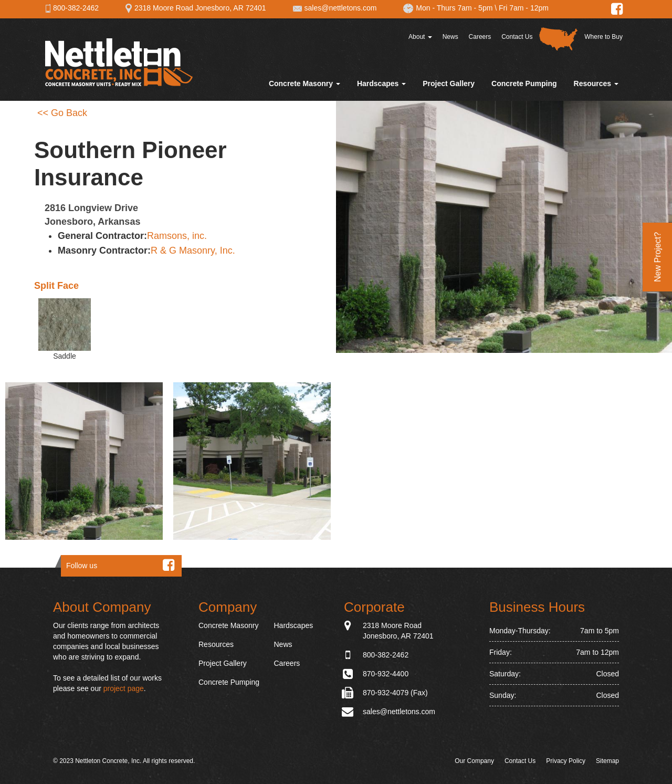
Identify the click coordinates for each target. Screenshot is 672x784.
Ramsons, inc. (177, 236)
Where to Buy (603, 37)
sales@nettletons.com (335, 8)
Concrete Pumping (524, 83)
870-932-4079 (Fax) (395, 693)
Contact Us (517, 37)
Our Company (474, 761)
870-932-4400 (386, 674)
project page (124, 688)
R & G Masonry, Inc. (193, 250)
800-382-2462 (72, 8)
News (450, 37)
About (420, 37)
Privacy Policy (566, 761)
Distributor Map (558, 39)
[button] (84, 461)
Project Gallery (449, 83)
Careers (480, 37)
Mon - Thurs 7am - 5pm (448, 8)
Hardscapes (381, 83)
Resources (596, 83)
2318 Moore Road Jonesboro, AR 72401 (196, 8)
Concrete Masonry (304, 83)
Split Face (56, 286)
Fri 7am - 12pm (524, 8)
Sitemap (607, 761)
